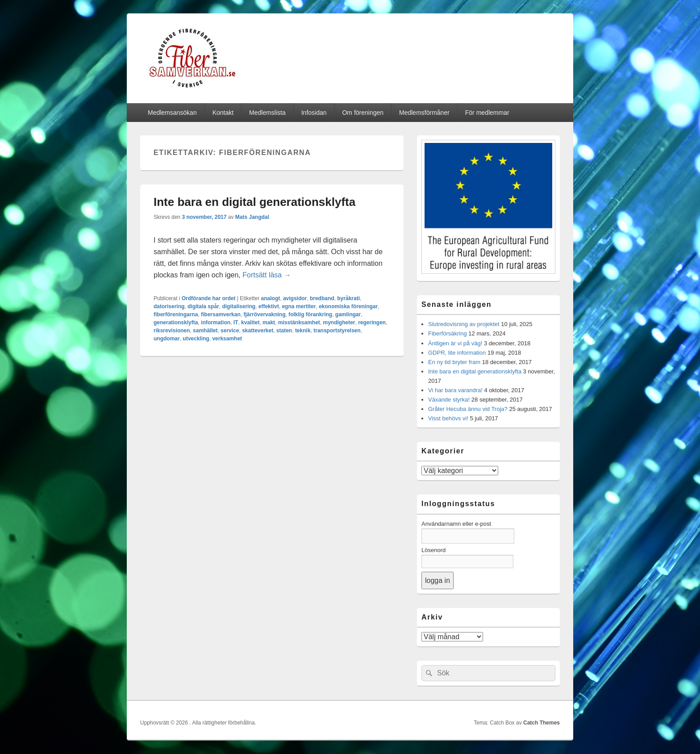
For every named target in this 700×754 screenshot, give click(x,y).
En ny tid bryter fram (454, 362)
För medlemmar (487, 113)
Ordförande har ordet (209, 298)
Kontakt (223, 113)
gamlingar (348, 314)
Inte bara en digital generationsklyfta (254, 202)
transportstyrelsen (337, 331)
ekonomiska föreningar (348, 306)
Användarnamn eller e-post (456, 524)
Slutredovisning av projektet (464, 324)
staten (284, 331)
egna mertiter (299, 306)
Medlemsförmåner (424, 113)
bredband (322, 298)
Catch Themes (542, 723)
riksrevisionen (172, 331)
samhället (205, 331)
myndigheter (339, 323)
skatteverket (258, 331)
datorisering (169, 306)
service (230, 331)
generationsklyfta (176, 323)
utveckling (196, 339)
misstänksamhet (299, 323)
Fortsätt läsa (267, 275)
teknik (303, 331)
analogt (271, 298)
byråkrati (348, 298)
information (216, 323)
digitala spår (203, 306)
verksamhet (227, 339)
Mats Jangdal (252, 217)
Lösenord (433, 550)
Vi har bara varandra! (455, 390)
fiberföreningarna (176, 314)
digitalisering (239, 306)
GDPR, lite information (457, 353)
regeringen (372, 323)
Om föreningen (363, 113)
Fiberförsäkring (448, 333)
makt (269, 323)
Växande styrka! (449, 400)
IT (236, 323)
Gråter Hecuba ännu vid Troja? (468, 409)
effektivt (269, 306)
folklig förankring (310, 314)
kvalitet (250, 323)
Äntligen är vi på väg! (455, 343)
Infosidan (314, 113)
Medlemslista (267, 113)
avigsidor (295, 298)
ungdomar (167, 339)
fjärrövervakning (264, 314)
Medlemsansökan (172, 113)
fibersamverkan (221, 314)
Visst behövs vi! (448, 418)
